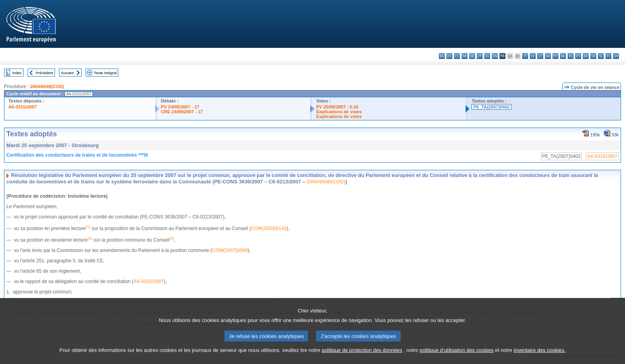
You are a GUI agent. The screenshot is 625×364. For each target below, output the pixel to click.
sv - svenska (616, 56)
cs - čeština (457, 56)
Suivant (67, 73)
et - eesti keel (480, 56)
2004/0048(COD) (47, 87)
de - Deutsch (472, 56)
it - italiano (525, 56)
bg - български (442, 56)
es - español (449, 56)
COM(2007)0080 (230, 250)
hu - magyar (548, 56)
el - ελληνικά (487, 56)
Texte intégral (105, 73)
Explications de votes (339, 112)
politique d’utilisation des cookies (457, 359)
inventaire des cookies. (540, 359)
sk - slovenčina (593, 56)
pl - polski (571, 56)
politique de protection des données (362, 359)
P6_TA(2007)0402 (491, 107)
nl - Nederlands (563, 56)
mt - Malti (555, 56)
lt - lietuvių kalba (540, 56)
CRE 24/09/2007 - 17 (182, 112)
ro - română (586, 56)
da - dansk (465, 56)
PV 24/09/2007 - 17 (180, 107)
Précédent (45, 73)
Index (17, 73)
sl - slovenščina (601, 56)
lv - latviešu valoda (533, 56)
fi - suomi (608, 56)
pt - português (578, 56)
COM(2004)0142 (268, 228)
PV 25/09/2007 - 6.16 (337, 107)
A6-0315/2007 (23, 107)
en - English (495, 56)
